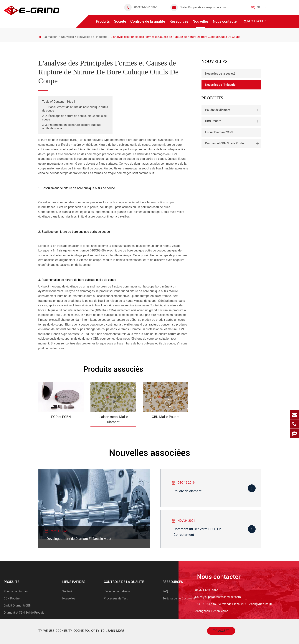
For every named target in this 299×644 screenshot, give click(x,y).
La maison (51, 37)
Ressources (179, 23)
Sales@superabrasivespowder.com (198, 7)
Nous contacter (225, 23)
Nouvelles (201, 23)
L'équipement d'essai (118, 591)
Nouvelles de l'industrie (92, 37)
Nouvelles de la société (220, 74)
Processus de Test (116, 598)
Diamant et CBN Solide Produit (233, 143)
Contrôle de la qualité (148, 23)
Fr (258, 7)
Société (120, 23)
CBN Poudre (233, 121)
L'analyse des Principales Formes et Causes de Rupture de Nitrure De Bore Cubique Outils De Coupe (176, 37)
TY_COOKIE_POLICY (82, 631)
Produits (103, 23)
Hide (70, 102)
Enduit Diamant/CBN (219, 132)
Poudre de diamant (233, 110)
